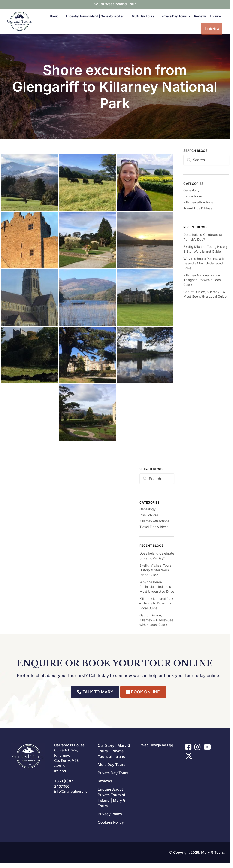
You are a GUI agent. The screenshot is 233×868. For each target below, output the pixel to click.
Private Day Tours (113, 773)
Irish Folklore (149, 515)
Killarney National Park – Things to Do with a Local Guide (156, 603)
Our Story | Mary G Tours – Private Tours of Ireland (114, 751)
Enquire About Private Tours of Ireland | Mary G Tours (112, 798)
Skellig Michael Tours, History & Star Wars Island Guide (156, 570)
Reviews (105, 781)
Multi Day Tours (112, 765)
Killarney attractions (154, 521)
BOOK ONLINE (143, 692)
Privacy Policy (110, 814)
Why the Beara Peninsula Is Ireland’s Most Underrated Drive (157, 587)
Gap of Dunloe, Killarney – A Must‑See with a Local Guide (156, 620)
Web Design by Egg (157, 745)
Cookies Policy (111, 822)
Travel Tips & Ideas (154, 527)
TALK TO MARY (95, 692)
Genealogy (148, 509)
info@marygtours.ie (71, 791)
